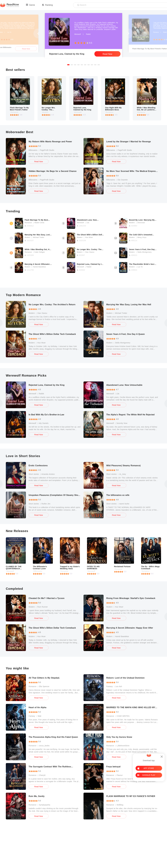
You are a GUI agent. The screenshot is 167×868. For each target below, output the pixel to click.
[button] (68, 65)
